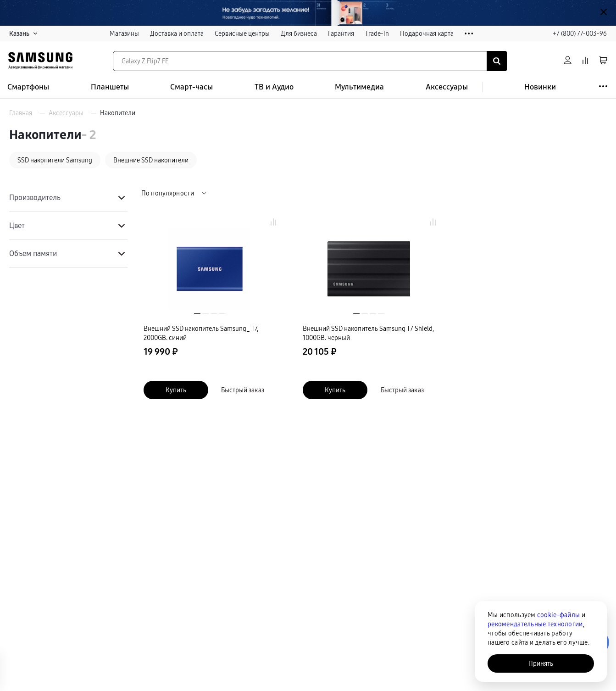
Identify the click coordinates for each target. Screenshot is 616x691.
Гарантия (341, 33)
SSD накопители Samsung (55, 160)
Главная (21, 113)
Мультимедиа (359, 87)
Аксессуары (447, 87)
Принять (541, 663)
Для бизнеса (299, 33)
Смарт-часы (191, 87)
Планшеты (110, 87)
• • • (469, 34)
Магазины (124, 33)
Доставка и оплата (177, 33)
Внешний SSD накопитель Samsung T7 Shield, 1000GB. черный (368, 333)
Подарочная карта (427, 33)
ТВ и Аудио (274, 87)
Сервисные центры (242, 33)
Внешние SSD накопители (151, 160)
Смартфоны (28, 87)
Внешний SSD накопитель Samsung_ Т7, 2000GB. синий (201, 333)
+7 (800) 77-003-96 (580, 33)
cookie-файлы (558, 615)
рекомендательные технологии (535, 624)
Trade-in (377, 33)
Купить (176, 390)
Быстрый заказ (243, 390)
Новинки (540, 87)
